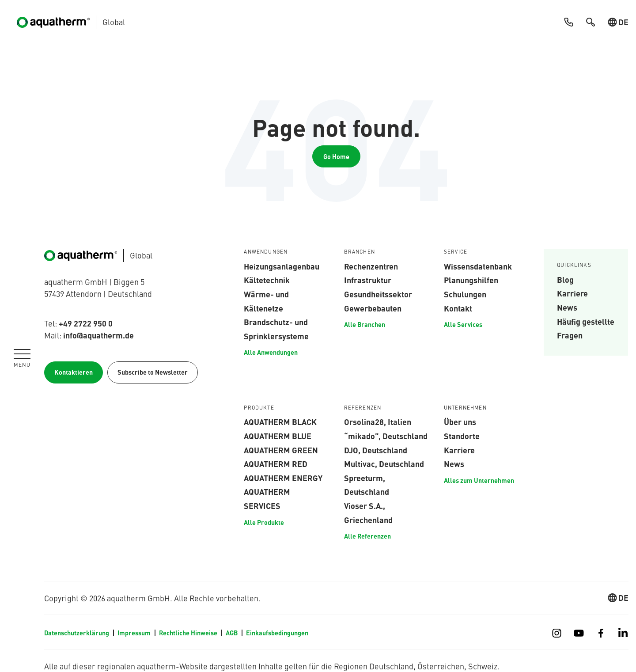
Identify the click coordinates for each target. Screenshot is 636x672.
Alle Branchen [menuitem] (365, 324)
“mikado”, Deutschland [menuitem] (386, 436)
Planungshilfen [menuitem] (471, 280)
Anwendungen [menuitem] (266, 252)
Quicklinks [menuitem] (574, 265)
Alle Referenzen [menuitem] (367, 536)
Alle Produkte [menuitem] (264, 522)
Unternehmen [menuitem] (465, 408)
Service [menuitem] (456, 252)
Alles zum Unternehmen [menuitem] (479, 480)
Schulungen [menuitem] (465, 294)
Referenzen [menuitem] (363, 408)
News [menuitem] (567, 307)
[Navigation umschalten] (22, 358)
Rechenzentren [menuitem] (371, 266)
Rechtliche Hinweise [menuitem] (188, 633)
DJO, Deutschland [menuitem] (376, 450)
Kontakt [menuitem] (458, 308)
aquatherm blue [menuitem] (278, 436)
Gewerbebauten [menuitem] (373, 308)
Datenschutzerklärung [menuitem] (77, 633)
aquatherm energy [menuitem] (283, 478)
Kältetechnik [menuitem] (267, 280)
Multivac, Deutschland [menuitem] (384, 463)
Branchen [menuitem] (360, 252)
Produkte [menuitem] (259, 408)
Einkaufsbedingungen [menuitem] (277, 633)
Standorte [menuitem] (462, 436)
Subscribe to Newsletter (153, 372)
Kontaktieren (74, 372)
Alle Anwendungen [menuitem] (271, 352)
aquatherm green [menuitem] (281, 450)
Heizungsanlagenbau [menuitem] (282, 266)
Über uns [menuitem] (460, 421)
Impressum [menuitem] (134, 633)
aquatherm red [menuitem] (276, 463)
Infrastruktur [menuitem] (368, 280)
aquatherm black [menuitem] (280, 421)
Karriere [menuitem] (572, 293)
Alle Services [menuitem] (463, 324)
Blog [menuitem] (565, 279)
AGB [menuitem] (232, 633)
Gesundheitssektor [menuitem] (378, 294)
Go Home (336, 156)
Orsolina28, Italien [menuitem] (378, 421)
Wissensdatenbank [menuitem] (478, 266)
